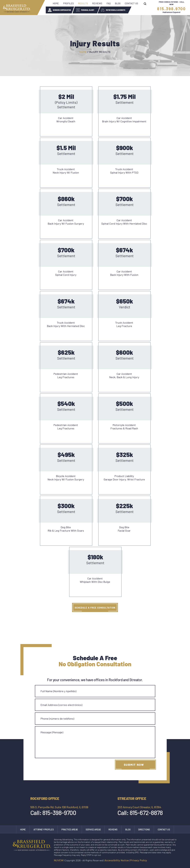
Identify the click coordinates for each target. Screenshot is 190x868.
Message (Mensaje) (52, 732)
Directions (144, 829)
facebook (162, 861)
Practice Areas (70, 829)
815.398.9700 (171, 9)
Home (56, 3)
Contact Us (131, 3)
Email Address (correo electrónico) (61, 705)
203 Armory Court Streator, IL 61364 (139, 807)
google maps (175, 861)
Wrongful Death (144, 10)
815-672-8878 (146, 813)
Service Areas (93, 829)
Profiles (68, 3)
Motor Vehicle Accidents (116, 10)
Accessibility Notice (117, 860)
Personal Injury (88, 10)
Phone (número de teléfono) (57, 719)
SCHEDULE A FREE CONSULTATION (95, 608)
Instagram (168, 861)
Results (83, 3)
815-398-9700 (59, 813)
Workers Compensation (62, 10)
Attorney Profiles (44, 829)
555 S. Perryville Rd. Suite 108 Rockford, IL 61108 (59, 807)
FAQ (109, 3)
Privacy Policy (139, 860)
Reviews (97, 3)
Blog (118, 3)
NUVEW (59, 860)
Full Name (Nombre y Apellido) (58, 691)
